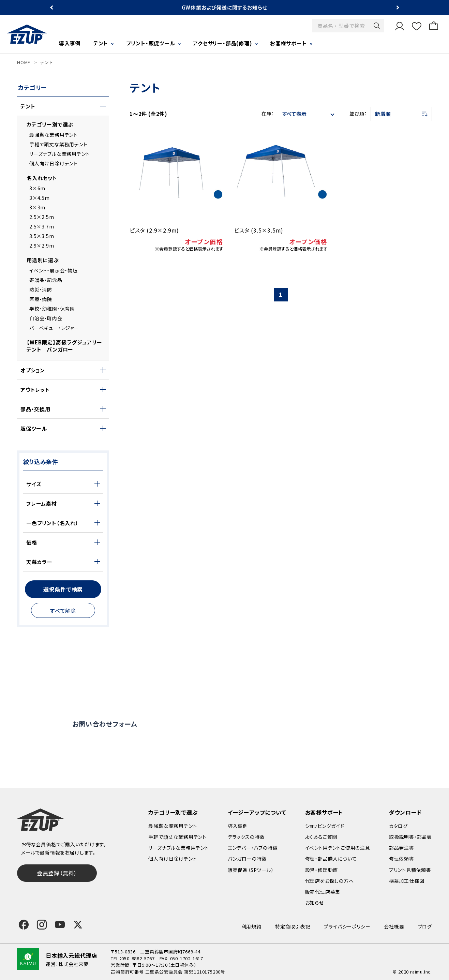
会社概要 (394, 926)
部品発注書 (402, 848)
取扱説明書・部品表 (410, 837)
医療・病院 (41, 299)
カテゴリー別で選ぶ (50, 124)
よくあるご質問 (359, 695)
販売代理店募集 (361, 754)
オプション (33, 370)
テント (101, 43)
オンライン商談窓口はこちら (213, 724)
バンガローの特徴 (247, 859)
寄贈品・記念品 (46, 280)
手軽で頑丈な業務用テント (58, 144)
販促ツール (34, 428)
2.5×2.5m (42, 217)
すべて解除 (63, 611)
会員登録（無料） (57, 873)
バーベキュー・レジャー (54, 328)
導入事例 (70, 43)
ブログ (425, 926)
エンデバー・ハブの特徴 (253, 848)
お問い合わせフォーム (105, 724)
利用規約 (251, 926)
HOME (24, 62)
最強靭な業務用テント (54, 135)
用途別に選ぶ (43, 260)
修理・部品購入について (331, 859)
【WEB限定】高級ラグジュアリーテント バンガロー (64, 346)
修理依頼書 (402, 859)
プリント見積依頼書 (410, 870)
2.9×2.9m (42, 246)
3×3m (37, 207)
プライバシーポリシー (347, 926)
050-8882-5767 (138, 958)
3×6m (37, 188)
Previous (52, 8)
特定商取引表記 (293, 926)
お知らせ (315, 903)
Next (397, 8)
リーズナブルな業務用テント (59, 154)
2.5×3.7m (42, 226)
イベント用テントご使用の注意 (338, 848)
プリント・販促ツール (151, 43)
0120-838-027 (119, 752)
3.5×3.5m (42, 236)
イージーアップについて (257, 812)
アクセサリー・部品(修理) (222, 43)
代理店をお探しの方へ (369, 739)
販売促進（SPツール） (251, 870)
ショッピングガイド (325, 826)
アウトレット (35, 390)
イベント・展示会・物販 (54, 270)
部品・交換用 (35, 409)
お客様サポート (288, 43)
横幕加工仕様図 (407, 881)
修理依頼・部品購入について (376, 725)
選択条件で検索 (63, 589)
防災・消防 (41, 289)
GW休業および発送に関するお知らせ (225, 7)
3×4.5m (40, 198)
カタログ (398, 826)
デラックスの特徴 (246, 837)
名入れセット (42, 178)
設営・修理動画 (360, 710)
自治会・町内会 (46, 318)
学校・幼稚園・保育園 (52, 309)
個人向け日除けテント (54, 163)
